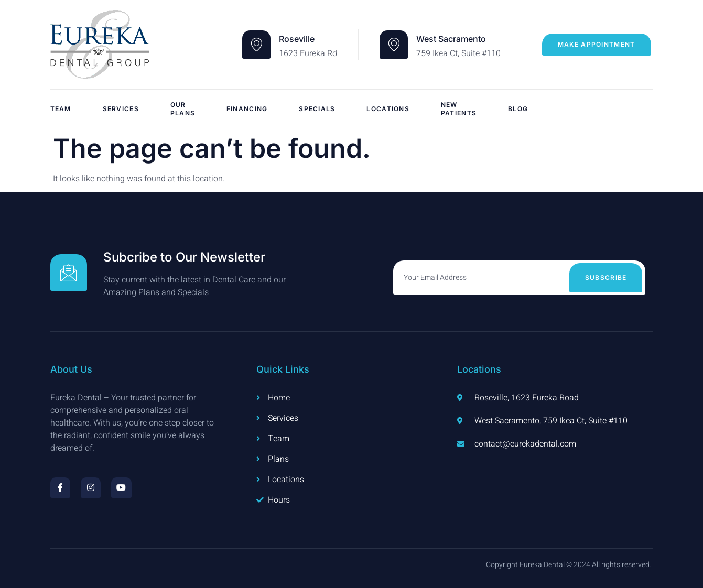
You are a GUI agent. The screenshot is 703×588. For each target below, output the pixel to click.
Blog (519, 109)
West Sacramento (451, 39)
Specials (317, 109)
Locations (389, 109)
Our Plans (183, 109)
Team (61, 109)
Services (121, 109)
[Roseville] (256, 45)
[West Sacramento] (394, 45)
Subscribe (606, 277)
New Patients (459, 109)
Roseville (297, 39)
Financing (248, 109)
